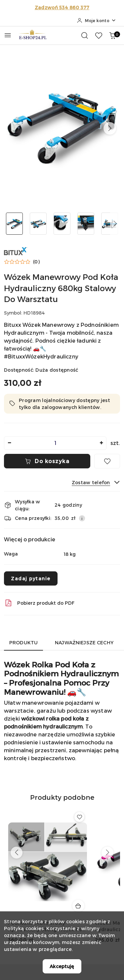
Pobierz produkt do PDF (39, 603)
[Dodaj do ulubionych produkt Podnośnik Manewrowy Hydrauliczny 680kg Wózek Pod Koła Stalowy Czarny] (79, 817)
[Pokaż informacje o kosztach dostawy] (82, 518)
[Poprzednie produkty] (17, 853)
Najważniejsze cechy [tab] (84, 642)
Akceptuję (62, 966)
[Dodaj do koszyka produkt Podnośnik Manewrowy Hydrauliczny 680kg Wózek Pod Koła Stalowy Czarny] (78, 906)
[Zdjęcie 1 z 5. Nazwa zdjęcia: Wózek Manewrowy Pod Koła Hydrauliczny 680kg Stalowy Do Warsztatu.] (15, 224)
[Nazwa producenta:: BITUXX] (16, 250)
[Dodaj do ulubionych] (107, 461)
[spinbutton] (55, 443)
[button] (110, 128)
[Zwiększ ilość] (101, 443)
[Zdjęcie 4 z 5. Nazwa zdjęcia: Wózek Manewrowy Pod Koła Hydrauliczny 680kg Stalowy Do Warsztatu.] (86, 224)
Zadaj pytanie (31, 578)
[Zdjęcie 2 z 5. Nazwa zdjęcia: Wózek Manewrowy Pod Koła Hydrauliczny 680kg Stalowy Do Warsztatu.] (38, 224)
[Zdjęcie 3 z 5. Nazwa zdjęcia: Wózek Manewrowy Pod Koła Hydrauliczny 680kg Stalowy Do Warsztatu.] (62, 224)
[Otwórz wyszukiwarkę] (85, 35)
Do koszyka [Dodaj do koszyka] (47, 461)
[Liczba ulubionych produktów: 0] (99, 35)
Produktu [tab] (23, 642)
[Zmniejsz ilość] (9, 443)
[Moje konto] (97, 20)
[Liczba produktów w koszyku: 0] (112, 35)
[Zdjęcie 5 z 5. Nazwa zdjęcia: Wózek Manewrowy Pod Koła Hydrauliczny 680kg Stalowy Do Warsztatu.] (109, 224)
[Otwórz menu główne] (8, 35)
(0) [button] (36, 262)
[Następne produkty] (107, 853)
